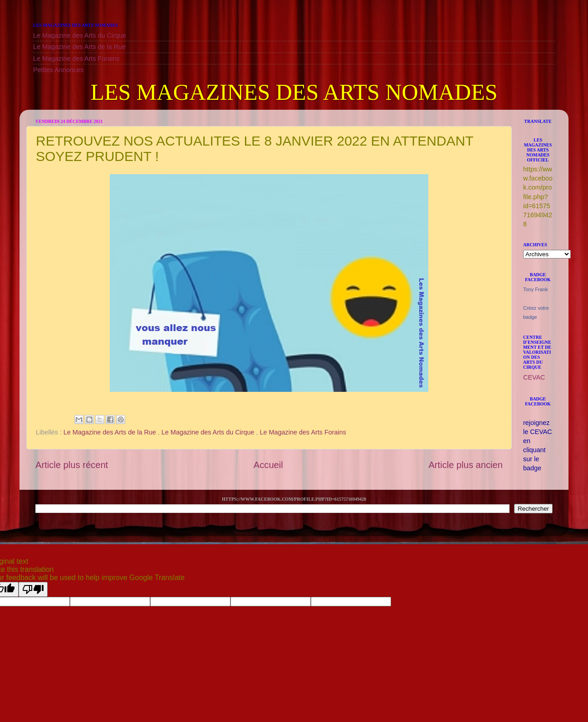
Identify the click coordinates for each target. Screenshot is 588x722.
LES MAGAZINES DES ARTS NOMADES (294, 92)
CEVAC (534, 377)
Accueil (268, 465)
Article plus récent (72, 465)
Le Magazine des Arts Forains (76, 59)
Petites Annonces (58, 70)
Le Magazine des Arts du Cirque (80, 35)
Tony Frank (535, 289)
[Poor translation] (33, 589)
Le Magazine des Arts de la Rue (79, 47)
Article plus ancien (465, 465)
